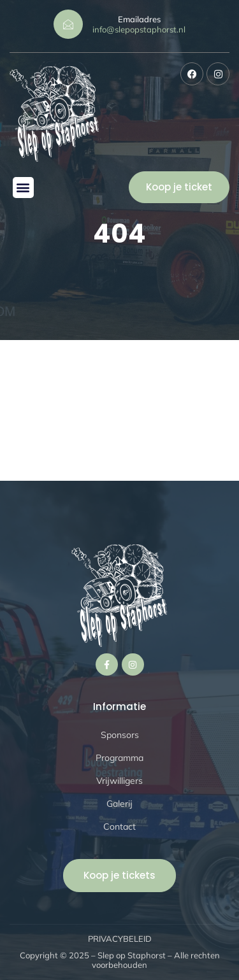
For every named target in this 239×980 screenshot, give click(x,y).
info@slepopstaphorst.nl (139, 29)
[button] (23, 188)
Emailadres (139, 19)
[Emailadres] (68, 24)
